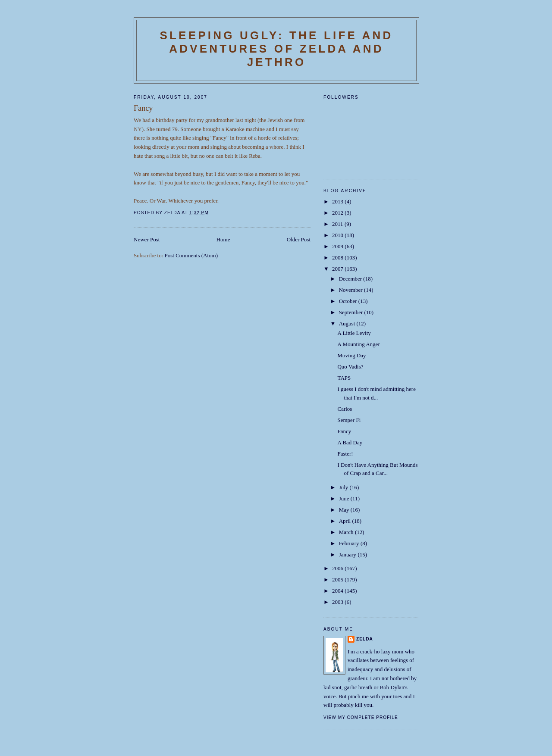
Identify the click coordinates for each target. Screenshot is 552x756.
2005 (338, 579)
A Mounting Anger (358, 344)
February (350, 543)
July (344, 487)
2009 (338, 246)
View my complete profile (361, 717)
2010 (338, 235)
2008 (338, 258)
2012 (338, 213)
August (348, 323)
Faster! (345, 454)
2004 (338, 591)
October (349, 301)
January (348, 555)
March (347, 532)
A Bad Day (350, 442)
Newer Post (147, 239)
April (346, 521)
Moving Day (351, 355)
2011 (338, 224)
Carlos (345, 409)
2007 (338, 269)
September (352, 312)
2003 (338, 602)
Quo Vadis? (350, 367)
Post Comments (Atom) (191, 255)
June (345, 498)
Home (223, 239)
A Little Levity (354, 333)
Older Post (299, 239)
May (345, 510)
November (351, 290)
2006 (338, 568)
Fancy (344, 431)
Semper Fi (349, 420)
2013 (338, 201)
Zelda (365, 639)
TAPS (344, 378)
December (351, 279)
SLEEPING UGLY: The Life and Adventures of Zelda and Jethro (276, 49)
